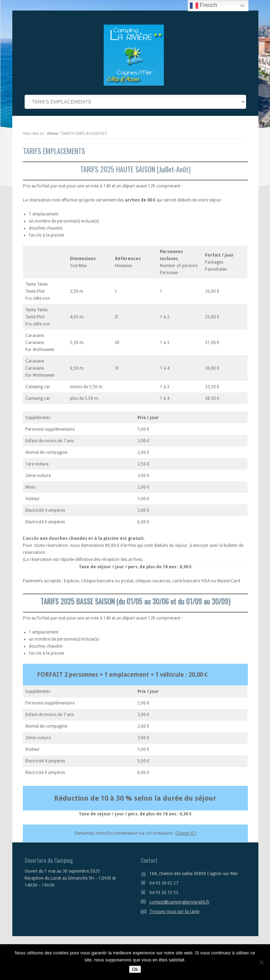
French (204, 6)
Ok (135, 969)
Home (52, 134)
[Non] (261, 962)
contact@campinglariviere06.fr (179, 902)
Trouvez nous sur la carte (174, 912)
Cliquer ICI (186, 833)
